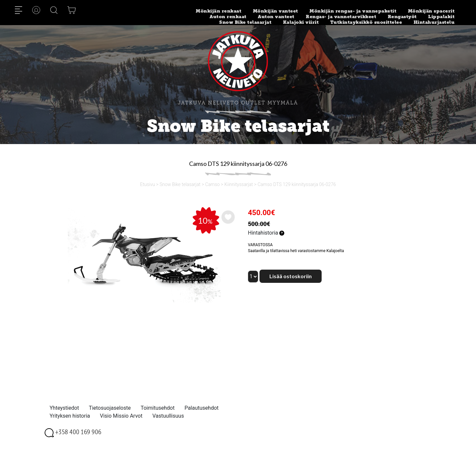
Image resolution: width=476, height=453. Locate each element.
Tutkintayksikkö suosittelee (366, 22)
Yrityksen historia (70, 416)
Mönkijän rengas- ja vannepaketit (353, 11)
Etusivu (148, 184)
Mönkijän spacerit (431, 11)
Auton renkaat (228, 17)
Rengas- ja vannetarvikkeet (341, 17)
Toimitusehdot (158, 408)
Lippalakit (441, 17)
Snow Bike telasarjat (245, 22)
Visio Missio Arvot (121, 416)
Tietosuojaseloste (110, 408)
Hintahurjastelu (434, 22)
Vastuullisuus (168, 416)
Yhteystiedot (64, 408)
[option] (144, 255)
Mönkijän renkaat (218, 11)
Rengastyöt (402, 17)
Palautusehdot (201, 408)
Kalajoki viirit (301, 22)
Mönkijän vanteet (276, 11)
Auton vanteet (276, 17)
